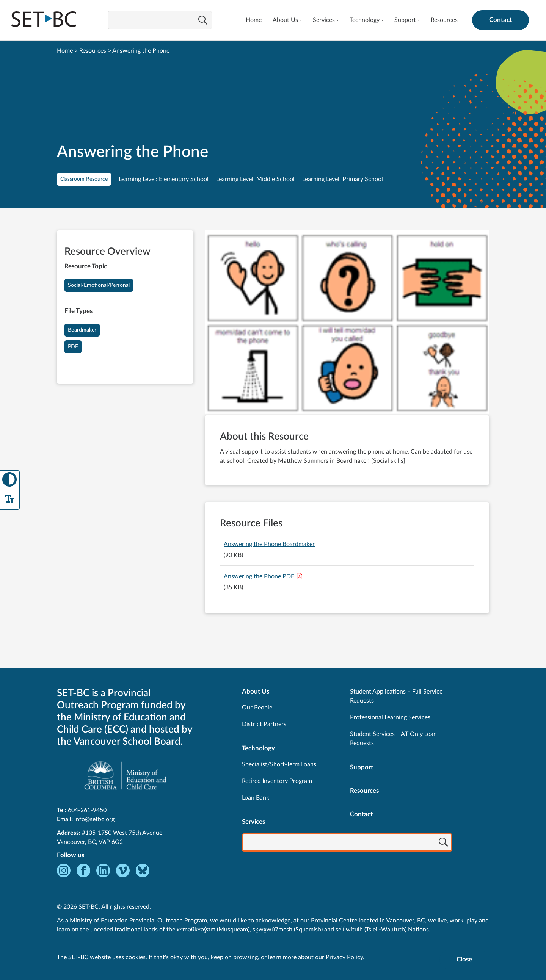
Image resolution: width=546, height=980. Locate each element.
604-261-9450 (87, 810)
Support (405, 20)
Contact (500, 20)
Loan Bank (256, 798)
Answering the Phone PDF (260, 576)
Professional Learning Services (390, 717)
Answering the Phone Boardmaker (269, 544)
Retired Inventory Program (277, 781)
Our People (257, 708)
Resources (444, 20)
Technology (365, 20)
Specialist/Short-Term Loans (279, 764)
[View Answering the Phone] (347, 323)
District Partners (264, 724)
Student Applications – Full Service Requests (396, 696)
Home (254, 20)
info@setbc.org (94, 819)
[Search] (203, 21)
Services (324, 20)
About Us (285, 20)
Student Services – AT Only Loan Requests (393, 739)
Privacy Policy (344, 957)
